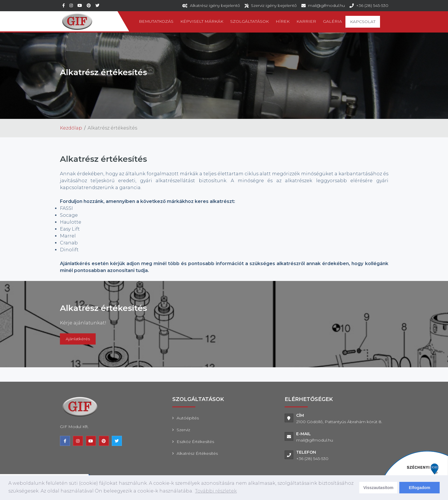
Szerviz (183, 430)
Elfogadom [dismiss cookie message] (419, 488)
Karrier (306, 21)
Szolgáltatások (249, 21)
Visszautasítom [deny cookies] (378, 488)
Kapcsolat (363, 22)
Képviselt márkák (202, 21)
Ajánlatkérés (78, 339)
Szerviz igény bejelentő (274, 5)
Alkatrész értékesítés (197, 453)
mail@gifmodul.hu (326, 5)
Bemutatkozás (156, 21)
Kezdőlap (71, 128)
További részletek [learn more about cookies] (216, 491)
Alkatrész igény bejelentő (215, 5)
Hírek (283, 21)
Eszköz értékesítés (195, 442)
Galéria (332, 21)
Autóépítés (188, 418)
